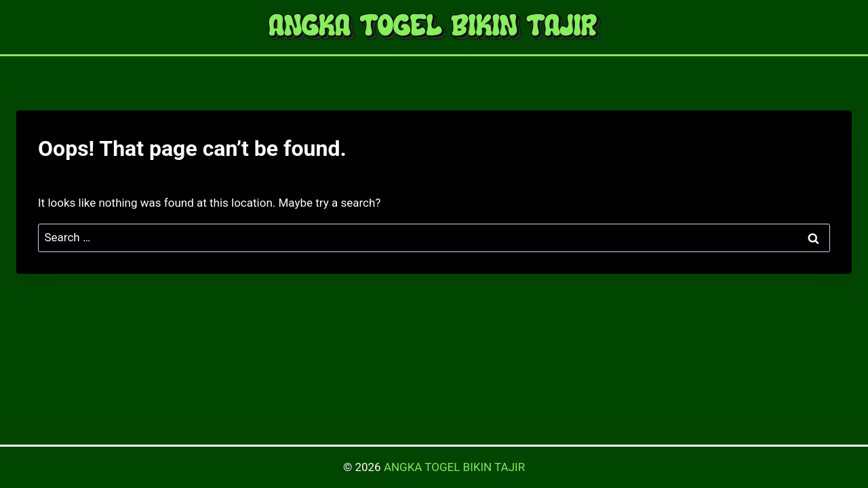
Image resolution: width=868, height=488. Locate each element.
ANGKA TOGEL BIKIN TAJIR (454, 467)
